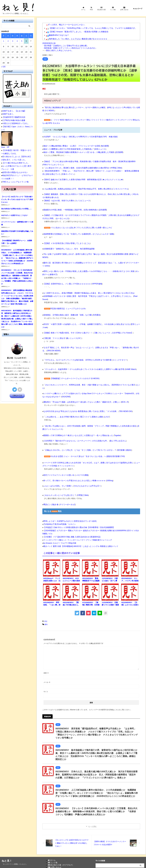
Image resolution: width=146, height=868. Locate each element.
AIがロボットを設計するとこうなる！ (15, 214)
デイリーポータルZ (66, 488)
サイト (46, 674)
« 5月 (3, 67)
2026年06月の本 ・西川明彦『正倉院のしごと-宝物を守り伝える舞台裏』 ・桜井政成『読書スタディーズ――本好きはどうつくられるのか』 (70, 46)
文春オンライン (60, 173)
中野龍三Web (112, 167)
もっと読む (93, 817)
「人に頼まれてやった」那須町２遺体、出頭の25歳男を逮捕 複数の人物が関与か (74, 167)
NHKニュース (97, 149)
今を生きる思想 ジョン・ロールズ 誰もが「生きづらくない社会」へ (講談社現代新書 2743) (85, 440)
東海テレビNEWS (131, 252)
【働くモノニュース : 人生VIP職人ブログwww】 (109, 321)
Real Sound (133, 291)
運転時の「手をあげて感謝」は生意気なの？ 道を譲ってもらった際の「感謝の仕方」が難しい (79, 386)
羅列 (46, 607)
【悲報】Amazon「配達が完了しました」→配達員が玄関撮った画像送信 (77, 31)
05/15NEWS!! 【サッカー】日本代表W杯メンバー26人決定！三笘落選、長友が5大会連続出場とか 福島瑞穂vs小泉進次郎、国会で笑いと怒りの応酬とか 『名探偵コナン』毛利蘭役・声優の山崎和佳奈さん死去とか (96, 802)
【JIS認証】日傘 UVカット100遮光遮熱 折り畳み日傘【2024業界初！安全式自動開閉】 (77, 510)
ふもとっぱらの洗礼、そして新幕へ (57, 469)
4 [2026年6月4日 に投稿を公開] (17, 41)
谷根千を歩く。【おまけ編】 (13, 111)
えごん (85, 242)
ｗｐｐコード (138, 9)
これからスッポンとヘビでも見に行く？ (59, 478)
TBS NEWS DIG (121, 395)
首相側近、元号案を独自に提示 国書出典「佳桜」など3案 (66, 306)
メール (47, 664)
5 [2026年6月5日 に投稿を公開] (22, 41)
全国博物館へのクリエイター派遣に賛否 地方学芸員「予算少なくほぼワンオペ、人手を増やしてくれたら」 (85, 291)
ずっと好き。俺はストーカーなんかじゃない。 (66, 24)
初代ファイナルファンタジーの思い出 (58, 458)
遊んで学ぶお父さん (113, 425)
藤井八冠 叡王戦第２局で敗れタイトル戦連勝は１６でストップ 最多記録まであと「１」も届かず (82, 258)
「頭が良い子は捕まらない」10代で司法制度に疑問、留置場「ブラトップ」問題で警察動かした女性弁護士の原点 (87, 410)
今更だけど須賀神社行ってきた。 (15, 123)
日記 (46, 604)
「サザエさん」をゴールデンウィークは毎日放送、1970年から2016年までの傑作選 (75, 348)
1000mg (106, 464)
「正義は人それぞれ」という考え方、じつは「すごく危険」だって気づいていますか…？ (78, 434)
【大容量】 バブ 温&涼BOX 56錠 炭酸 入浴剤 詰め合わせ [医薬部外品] (70, 519)
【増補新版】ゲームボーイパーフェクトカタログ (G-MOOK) (73, 366)
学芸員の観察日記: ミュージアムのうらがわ (67, 300)
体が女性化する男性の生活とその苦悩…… (16, 207)
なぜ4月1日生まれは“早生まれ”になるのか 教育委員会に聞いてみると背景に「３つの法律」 (78, 395)
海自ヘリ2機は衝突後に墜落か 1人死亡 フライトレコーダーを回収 (70, 146)
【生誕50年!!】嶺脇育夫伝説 (13, 117)
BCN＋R (120, 386)
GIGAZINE (59, 381)
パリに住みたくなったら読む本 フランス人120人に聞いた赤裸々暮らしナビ (79, 226)
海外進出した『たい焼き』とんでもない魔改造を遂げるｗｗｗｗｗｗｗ (76, 38)
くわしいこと (17, 394)
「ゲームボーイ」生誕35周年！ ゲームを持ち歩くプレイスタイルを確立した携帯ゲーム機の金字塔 (81, 357)
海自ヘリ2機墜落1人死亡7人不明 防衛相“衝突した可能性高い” (67, 149)
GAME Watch (125, 357)
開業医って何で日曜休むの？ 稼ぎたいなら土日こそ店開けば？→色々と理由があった (76, 419)
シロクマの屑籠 (79, 458)
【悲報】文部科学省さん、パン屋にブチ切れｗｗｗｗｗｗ (66, 278)
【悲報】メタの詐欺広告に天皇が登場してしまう (62, 242)
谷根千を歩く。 (8, 114)
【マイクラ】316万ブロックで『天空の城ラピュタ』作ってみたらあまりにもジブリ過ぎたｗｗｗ (17, 198)
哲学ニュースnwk (133, 315)
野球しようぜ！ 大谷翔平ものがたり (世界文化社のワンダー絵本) (68, 504)
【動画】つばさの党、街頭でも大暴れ (58, 199)
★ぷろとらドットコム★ (108, 179)
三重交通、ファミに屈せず (54, 326)
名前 (46, 655)
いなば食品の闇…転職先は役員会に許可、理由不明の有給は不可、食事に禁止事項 (75, 188)
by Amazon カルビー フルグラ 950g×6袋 (59, 526)
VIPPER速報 (94, 278)
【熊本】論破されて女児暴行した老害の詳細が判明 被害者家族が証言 (71, 179)
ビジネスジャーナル (115, 188)
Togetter (113, 419)
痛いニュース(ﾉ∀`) (72, 326)
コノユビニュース (80, 199)
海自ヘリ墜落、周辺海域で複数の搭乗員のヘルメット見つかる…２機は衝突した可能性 (77, 152)
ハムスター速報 (103, 233)
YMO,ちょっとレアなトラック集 (15, 180)
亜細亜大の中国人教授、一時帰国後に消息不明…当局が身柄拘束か (69, 209)
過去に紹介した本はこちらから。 (60, 50)
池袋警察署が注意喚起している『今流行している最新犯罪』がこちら (70, 233)
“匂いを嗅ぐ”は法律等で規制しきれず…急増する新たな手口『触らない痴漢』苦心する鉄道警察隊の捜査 (83, 252)
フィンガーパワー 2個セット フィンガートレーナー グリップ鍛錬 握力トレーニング (76, 522)
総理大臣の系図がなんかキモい (14, 171)
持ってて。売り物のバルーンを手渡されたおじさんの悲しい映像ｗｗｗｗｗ (72, 464)
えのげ (103, 401)
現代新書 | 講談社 (119, 434)
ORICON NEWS (49, 338)
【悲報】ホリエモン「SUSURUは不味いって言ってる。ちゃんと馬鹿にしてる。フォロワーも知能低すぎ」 (90, 28)
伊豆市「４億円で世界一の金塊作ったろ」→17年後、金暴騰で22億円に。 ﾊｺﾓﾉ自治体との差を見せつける (84, 315)
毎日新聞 (101, 146)
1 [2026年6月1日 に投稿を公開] (4, 41)
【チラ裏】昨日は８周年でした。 (15, 162)
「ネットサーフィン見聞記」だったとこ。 (15, 854)
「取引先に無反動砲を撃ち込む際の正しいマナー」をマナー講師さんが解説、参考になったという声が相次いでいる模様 (90, 107)
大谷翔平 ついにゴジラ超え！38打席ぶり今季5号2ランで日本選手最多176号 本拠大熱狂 (78, 136)
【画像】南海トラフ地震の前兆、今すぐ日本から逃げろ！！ (66, 321)
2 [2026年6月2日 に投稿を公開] (8, 41)
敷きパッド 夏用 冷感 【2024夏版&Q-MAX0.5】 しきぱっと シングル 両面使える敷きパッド (79, 529)
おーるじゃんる (56, 217)
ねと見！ (7, 851)
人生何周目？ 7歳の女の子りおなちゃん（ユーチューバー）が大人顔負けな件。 (74, 425)
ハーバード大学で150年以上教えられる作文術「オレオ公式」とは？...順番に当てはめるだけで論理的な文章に (86, 446)
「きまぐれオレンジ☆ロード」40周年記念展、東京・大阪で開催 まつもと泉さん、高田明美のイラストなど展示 (86, 372)
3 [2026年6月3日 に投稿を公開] (13, 41)
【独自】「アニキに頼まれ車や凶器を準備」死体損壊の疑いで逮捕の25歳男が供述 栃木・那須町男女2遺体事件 (87, 161)
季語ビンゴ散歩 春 (50, 488)
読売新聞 (114, 152)
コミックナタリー (115, 348)
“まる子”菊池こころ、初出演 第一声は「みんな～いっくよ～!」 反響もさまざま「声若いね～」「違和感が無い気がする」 (90, 335)
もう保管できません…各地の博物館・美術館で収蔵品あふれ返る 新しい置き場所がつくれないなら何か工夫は (86, 288)
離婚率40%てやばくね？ (58, 35)
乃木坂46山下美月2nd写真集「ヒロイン (59, 507)
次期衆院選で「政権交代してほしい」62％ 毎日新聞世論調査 (67, 247)
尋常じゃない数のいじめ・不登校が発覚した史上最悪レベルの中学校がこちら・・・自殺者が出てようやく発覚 (86, 266)
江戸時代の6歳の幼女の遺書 (13, 120)
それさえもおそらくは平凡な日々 (85, 469)
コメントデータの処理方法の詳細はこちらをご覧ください (110, 692)
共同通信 (93, 306)
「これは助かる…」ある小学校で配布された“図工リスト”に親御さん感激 (71, 401)
